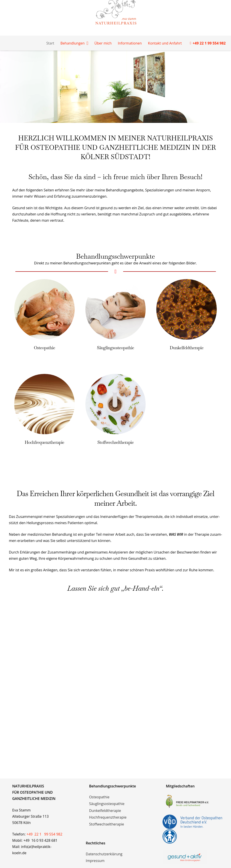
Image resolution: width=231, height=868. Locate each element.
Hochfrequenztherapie (44, 442)
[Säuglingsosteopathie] (116, 282)
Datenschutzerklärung (104, 854)
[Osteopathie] (44, 282)
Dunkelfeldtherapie (187, 348)
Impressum (95, 861)
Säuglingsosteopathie (115, 348)
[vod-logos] (192, 829)
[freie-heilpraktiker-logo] (192, 801)
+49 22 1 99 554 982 (44, 834)
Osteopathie (44, 348)
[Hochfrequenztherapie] (44, 377)
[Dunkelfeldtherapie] (187, 282)
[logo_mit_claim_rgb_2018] (192, 857)
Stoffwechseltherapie (115, 442)
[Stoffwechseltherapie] (116, 377)
